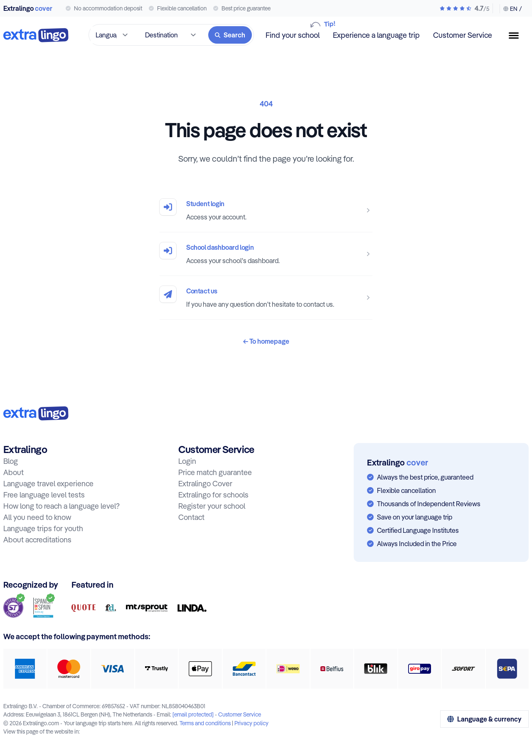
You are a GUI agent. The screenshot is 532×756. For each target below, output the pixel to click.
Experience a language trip (376, 35)
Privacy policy (251, 723)
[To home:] (36, 413)
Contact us (202, 291)
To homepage (266, 341)
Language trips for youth (43, 528)
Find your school (293, 35)
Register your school (212, 506)
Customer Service (463, 35)
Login (187, 461)
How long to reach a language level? (62, 506)
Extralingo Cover (205, 484)
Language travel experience (48, 484)
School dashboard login (220, 247)
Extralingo (28, 8)
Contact (191, 517)
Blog (11, 461)
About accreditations (37, 540)
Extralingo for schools (213, 495)
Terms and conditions (205, 723)
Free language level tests (44, 495)
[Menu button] (517, 36)
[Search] (230, 35)
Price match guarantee (215, 472)
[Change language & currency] (511, 9)
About (14, 472)
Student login (205, 204)
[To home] (36, 35)
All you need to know (37, 517)
